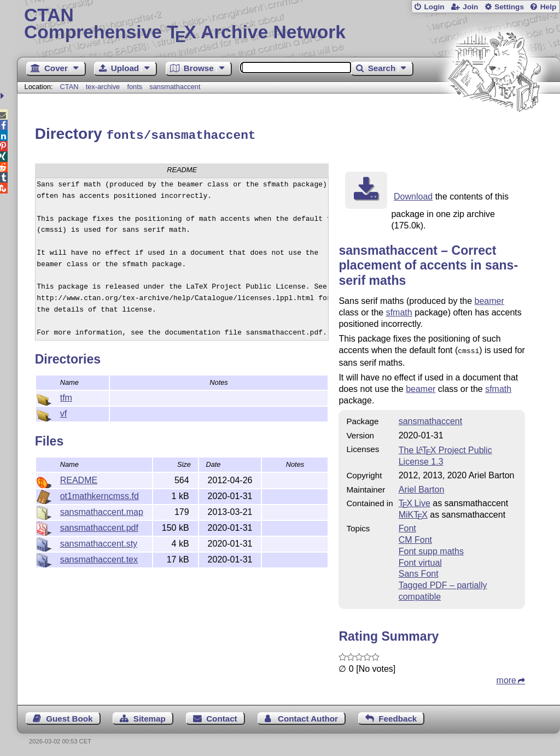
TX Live (415, 500)
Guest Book (69, 716)
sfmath (399, 311)
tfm (66, 396)
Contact (222, 716)
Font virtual (420, 560)
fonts (135, 87)
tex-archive (103, 87)
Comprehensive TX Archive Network (288, 25)
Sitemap (150, 716)
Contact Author (308, 716)
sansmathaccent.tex (99, 558)
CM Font (415, 537)
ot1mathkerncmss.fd (100, 494)
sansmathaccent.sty (99, 542)
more (506, 678)
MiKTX (413, 512)
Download (413, 195)
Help (549, 7)
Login (434, 7)
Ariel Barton (422, 487)
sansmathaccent (175, 87)
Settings (509, 7)
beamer (489, 299)
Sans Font (419, 571)
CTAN (69, 87)
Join (470, 7)
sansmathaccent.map (102, 510)
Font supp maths (431, 549)
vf (63, 412)
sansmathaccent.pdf (99, 526)
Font (407, 526)
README (79, 479)
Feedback (398, 716)
